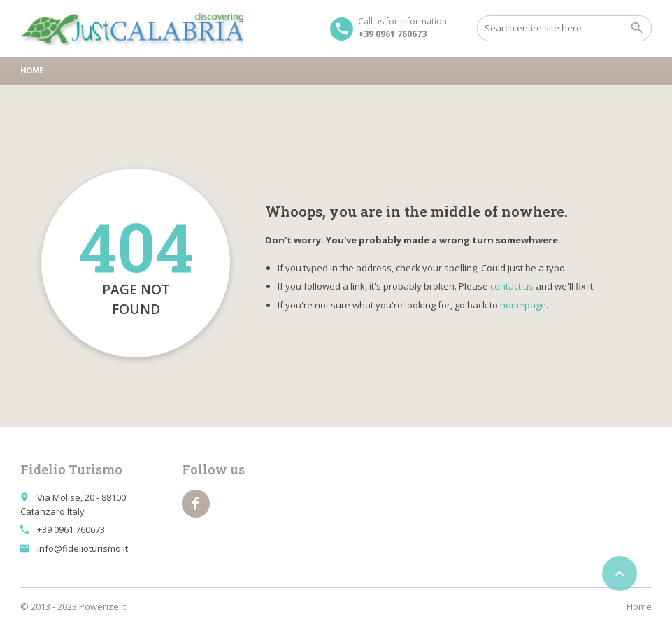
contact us (512, 286)
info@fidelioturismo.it (83, 548)
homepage (523, 305)
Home (32, 70)
